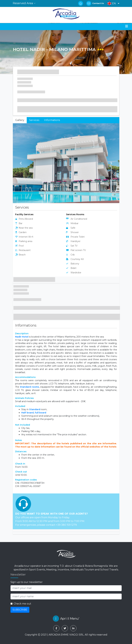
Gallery (20, 120)
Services (34, 120)
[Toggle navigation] (127, 26)
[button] (113, 3)
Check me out (22, 604)
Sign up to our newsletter (27, 582)
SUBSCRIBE (20, 610)
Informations (52, 120)
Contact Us (98, 3)
